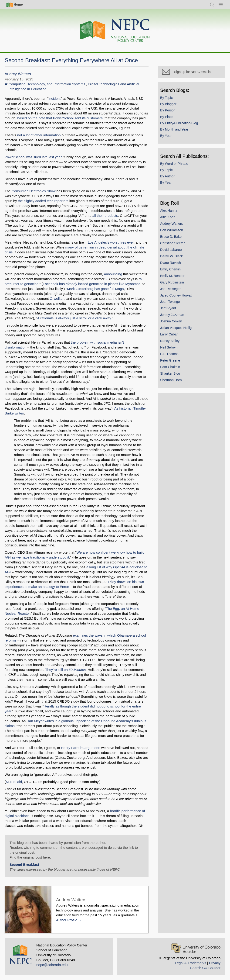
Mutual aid (14, 782)
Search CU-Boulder (205, 968)
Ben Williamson (172, 230)
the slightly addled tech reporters (43, 201)
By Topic (166, 98)
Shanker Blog (170, 373)
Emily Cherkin (170, 269)
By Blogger (168, 104)
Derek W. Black (171, 256)
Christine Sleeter (172, 243)
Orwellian (57, 298)
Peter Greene (170, 360)
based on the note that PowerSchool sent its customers (60, 118)
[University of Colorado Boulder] (196, 948)
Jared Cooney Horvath (177, 295)
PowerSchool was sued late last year (33, 157)
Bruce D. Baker (171, 237)
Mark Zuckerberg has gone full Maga (95, 289)
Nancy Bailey (170, 341)
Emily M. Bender (172, 276)
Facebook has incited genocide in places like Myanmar (91, 284)
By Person (168, 110)
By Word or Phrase (174, 164)
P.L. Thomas (169, 354)
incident (55, 98)
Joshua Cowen (171, 321)
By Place (167, 117)
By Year (166, 136)
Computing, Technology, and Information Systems (47, 84)
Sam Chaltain (170, 367)
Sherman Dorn (171, 380)
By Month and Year (174, 129)
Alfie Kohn (168, 217)
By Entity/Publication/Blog (179, 123)
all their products (105, 216)
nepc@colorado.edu (52, 965)
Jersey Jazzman (172, 315)
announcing (113, 274)
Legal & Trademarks (190, 963)
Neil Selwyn (169, 347)
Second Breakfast (24, 864)
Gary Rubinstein (172, 282)
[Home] (115, 31)
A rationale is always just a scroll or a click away (74, 318)
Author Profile (67, 920)
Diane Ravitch (171, 263)
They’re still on (65, 670)
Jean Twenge (170, 302)
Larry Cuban (169, 334)
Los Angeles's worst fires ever (111, 242)
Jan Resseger (170, 289)
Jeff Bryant (168, 308)
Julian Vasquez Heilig (176, 328)
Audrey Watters (18, 74)
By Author (167, 176)
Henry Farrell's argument (80, 748)
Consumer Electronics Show (34, 191)
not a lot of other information (39, 135)
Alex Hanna (169, 210)
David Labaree (171, 250)
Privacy (215, 963)
